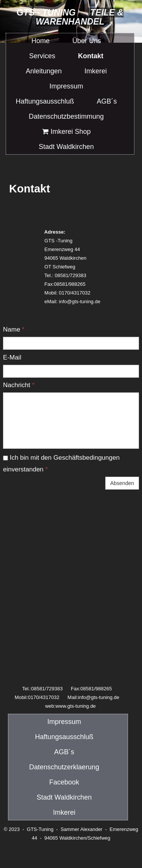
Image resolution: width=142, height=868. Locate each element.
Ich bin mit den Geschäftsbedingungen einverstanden (61, 463)
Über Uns (87, 41)
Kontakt (91, 56)
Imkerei (64, 812)
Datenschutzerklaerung (64, 767)
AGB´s (64, 752)
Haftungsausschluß (64, 737)
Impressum (64, 722)
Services (42, 56)
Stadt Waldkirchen (64, 797)
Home (41, 41)
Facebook (64, 782)
